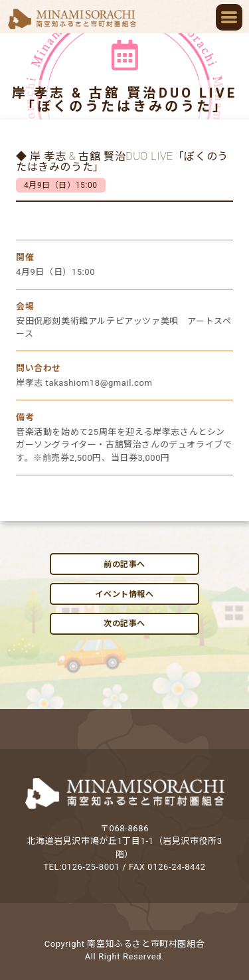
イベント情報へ (124, 594)
